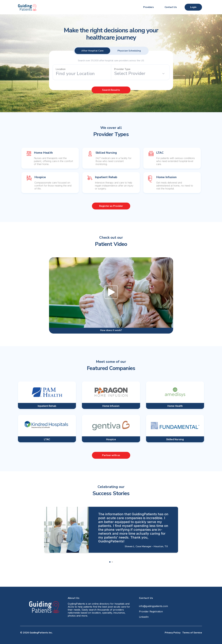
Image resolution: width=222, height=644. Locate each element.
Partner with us (111, 455)
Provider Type (122, 69)
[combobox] (82, 74)
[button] (110, 562)
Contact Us (171, 7)
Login (193, 7)
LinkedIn (144, 617)
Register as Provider (111, 206)
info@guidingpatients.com (153, 606)
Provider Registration (151, 611)
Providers (148, 7)
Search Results (111, 90)
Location (61, 69)
